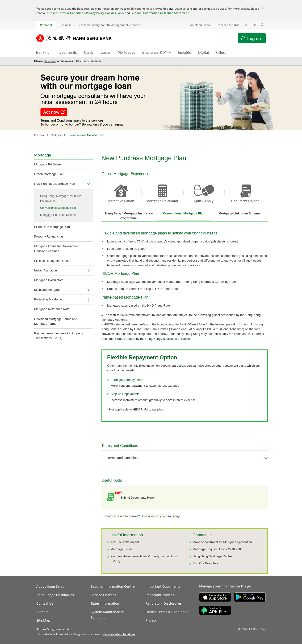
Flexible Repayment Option (53, 261)
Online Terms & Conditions (67, 13)
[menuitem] (88, 184)
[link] (119, 634)
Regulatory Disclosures (164, 603)
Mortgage (56, 135)
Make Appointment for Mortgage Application (222, 542)
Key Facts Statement (125, 542)
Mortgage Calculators (49, 280)
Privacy (151, 620)
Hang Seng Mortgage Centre (212, 556)
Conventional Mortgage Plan (58, 208)
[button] (262, 25)
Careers (42, 612)
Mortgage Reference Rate (52, 309)
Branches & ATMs (227, 25)
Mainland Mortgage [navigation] (47, 290)
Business (65, 25)
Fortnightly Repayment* (127, 380)
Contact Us (45, 603)
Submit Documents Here (137, 498)
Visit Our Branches (205, 563)
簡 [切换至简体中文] (255, 25)
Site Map (43, 620)
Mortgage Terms (122, 549)
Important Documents (163, 586)
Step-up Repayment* (125, 394)
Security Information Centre (113, 586)
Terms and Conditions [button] (123, 458)
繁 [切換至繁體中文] (246, 25)
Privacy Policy (95, 13)
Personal (46, 25)
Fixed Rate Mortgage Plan (52, 227)
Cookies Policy (115, 13)
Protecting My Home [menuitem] (48, 299)
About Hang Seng (50, 586)
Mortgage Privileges (48, 164)
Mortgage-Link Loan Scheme (58, 215)
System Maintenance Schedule (107, 615)
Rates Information (105, 603)
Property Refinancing (48, 236)
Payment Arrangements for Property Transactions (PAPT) (59, 336)
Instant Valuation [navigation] (46, 270)
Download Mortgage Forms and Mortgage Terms (56, 321)
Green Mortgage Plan (49, 174)
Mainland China (200, 25)
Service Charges (103, 595)
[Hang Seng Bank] (78, 38)
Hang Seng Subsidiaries (55, 595)
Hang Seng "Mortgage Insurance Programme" (61, 198)
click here (50, 61)
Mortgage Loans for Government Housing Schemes (56, 248)
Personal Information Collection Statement (160, 13)
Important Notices (160, 595)
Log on (254, 38)
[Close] (263, 8)
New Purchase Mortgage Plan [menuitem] (55, 184)
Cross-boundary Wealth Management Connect (109, 25)
